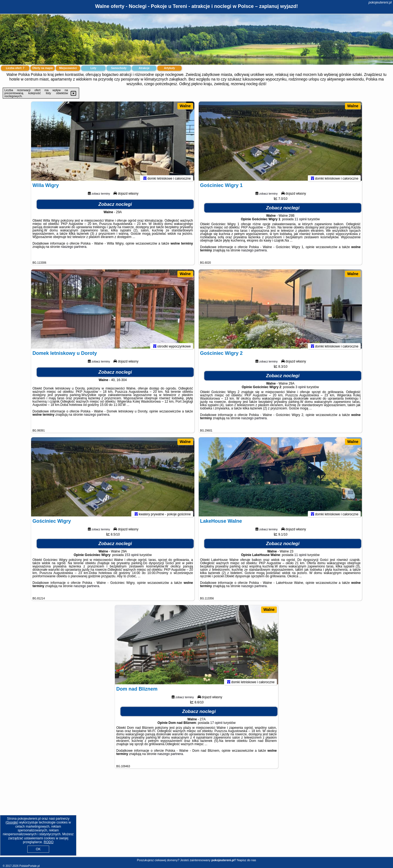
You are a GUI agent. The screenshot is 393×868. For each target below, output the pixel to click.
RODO (49, 842)
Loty (93, 68)
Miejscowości (68, 68)
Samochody (119, 68)
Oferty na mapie (43, 68)
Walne (185, 106)
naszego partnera (74, 249)
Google (12, 822)
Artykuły (169, 68)
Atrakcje (144, 68)
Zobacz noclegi (115, 207)
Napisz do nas (247, 860)
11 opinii (301, 222)
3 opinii (300, 390)
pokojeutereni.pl (380, 2)
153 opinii (132, 558)
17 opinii (216, 726)
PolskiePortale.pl (29, 866)
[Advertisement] (196, 817)
